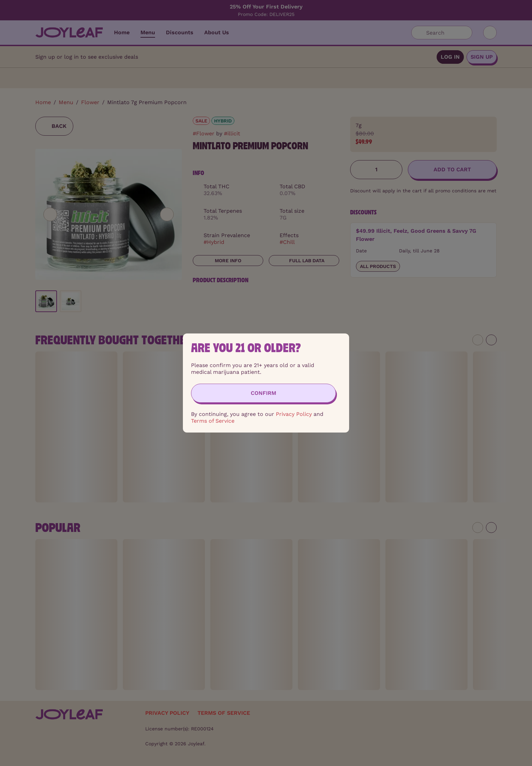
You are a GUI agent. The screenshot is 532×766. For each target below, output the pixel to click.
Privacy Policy (294, 414)
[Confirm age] (263, 393)
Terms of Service (213, 421)
